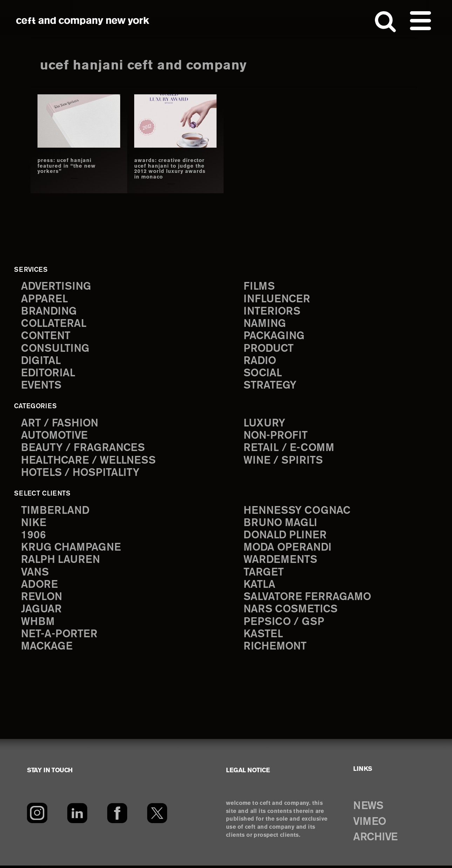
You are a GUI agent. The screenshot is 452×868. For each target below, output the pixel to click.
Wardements (281, 562)
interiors (272, 312)
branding (49, 312)
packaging (274, 337)
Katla (259, 587)
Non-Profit (276, 436)
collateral (54, 324)
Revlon (42, 599)
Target (263, 574)
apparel (44, 299)
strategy (270, 387)
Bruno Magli (281, 524)
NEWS (369, 808)
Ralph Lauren (61, 562)
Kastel (264, 637)
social (263, 374)
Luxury (265, 424)
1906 (33, 537)
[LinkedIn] (77, 815)
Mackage (47, 649)
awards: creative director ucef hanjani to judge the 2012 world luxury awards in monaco (170, 169)
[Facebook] (117, 815)
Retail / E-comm (289, 449)
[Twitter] (157, 815)
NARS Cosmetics (291, 612)
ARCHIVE (376, 840)
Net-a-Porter (60, 637)
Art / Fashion (60, 424)
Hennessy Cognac (298, 512)
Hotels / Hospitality (81, 474)
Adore (40, 587)
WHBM (38, 624)
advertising (57, 286)
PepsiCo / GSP (284, 624)
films (259, 286)
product (269, 349)
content (46, 337)
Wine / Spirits (284, 462)
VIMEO (371, 824)
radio (260, 361)
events (42, 387)
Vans (35, 574)
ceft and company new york (83, 21)
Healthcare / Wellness (89, 462)
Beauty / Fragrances (83, 449)
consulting (56, 349)
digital (41, 361)
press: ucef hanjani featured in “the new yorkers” (67, 166)
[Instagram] (37, 815)
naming (265, 324)
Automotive (55, 436)
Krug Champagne (72, 549)
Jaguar (42, 612)
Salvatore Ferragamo (308, 599)
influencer (277, 299)
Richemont (276, 649)
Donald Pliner (286, 537)
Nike (34, 524)
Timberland (56, 512)
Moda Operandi (288, 549)
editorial (49, 374)
